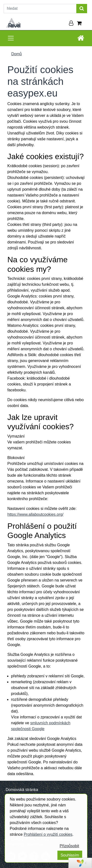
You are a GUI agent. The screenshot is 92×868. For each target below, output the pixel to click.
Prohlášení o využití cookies (48, 834)
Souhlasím (70, 855)
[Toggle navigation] (11, 38)
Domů (17, 54)
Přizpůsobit (69, 846)
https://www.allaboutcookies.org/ (35, 514)
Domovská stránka (22, 790)
